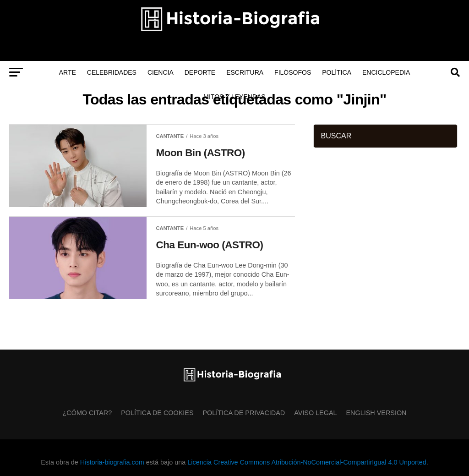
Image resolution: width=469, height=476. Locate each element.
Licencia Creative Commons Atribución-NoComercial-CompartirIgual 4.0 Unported (307, 462)
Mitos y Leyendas (234, 97)
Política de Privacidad (244, 413)
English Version (376, 413)
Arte (68, 72)
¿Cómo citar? (87, 413)
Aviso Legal (315, 413)
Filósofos (293, 72)
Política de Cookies (157, 413)
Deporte (200, 72)
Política (337, 72)
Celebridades (112, 72)
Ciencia (161, 72)
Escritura (245, 72)
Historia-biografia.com (112, 462)
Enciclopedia (386, 72)
